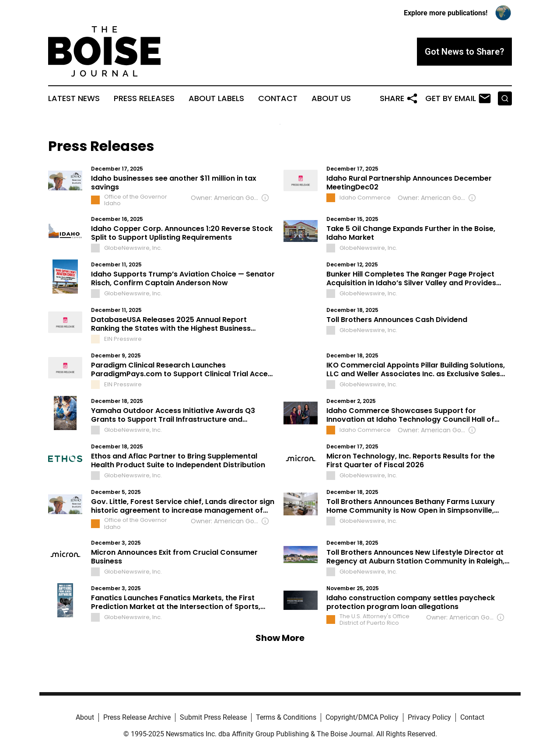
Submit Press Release (213, 717)
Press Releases (144, 98)
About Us (331, 98)
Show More (280, 638)
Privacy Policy (429, 717)
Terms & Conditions (286, 717)
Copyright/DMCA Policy (362, 717)
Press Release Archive (137, 717)
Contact (278, 98)
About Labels (216, 98)
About (85, 717)
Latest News (74, 98)
